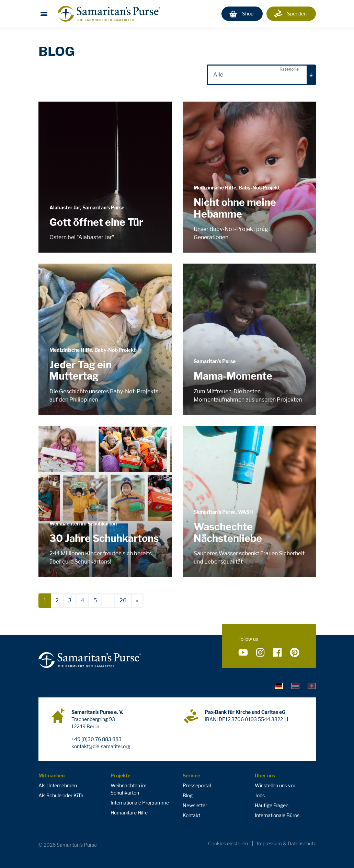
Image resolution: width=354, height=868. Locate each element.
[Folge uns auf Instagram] (260, 652)
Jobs (260, 795)
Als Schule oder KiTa (61, 795)
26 (123, 600)
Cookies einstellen (228, 844)
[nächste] (137, 601)
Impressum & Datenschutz (286, 844)
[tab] (279, 685)
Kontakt (191, 815)
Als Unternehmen (58, 785)
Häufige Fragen (272, 805)
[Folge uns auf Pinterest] (295, 652)
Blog (188, 795)
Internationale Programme (140, 803)
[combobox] (261, 75)
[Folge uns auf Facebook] (277, 652)
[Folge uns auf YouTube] (243, 652)
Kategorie (289, 69)
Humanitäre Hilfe (129, 813)
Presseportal (197, 785)
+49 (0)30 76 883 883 (96, 739)
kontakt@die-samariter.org (101, 746)
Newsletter (195, 805)
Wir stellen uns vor (275, 785)
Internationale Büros (277, 815)
